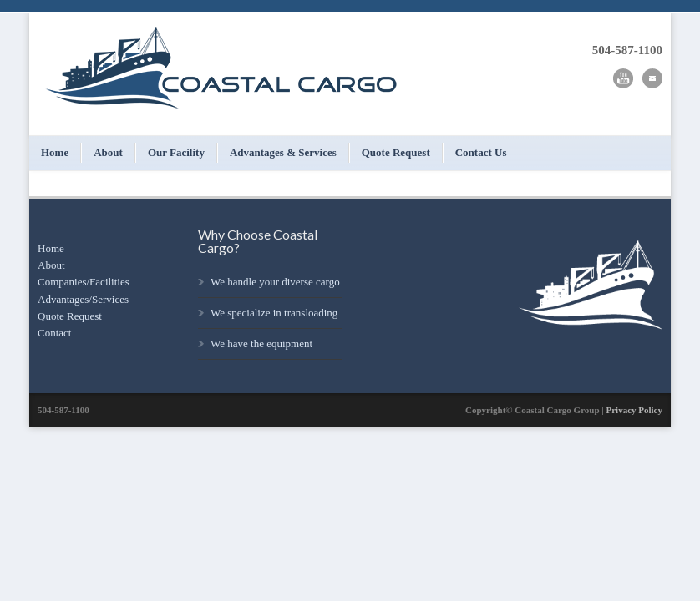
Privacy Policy (634, 410)
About (108, 152)
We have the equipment (261, 343)
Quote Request (396, 152)
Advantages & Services (283, 152)
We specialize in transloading (274, 313)
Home (55, 152)
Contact (54, 333)
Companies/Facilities (84, 282)
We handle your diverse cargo (275, 282)
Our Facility (176, 152)
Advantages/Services (83, 299)
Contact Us (481, 152)
